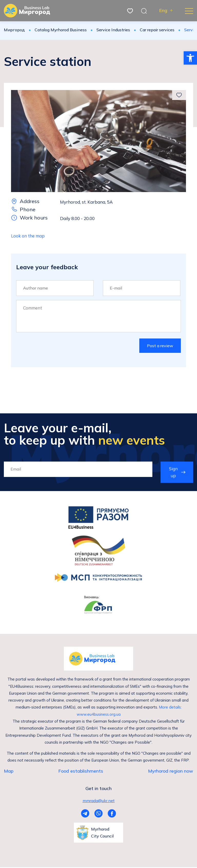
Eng (163, 11)
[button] (190, 58)
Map (9, 771)
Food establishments (81, 771)
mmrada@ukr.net (99, 801)
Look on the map (28, 236)
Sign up (173, 472)
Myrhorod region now (171, 771)
